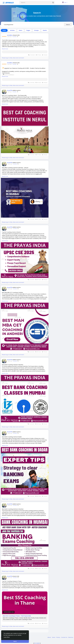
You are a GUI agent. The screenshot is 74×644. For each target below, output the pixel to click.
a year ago (9, 37)
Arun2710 (10, 90)
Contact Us (64, 637)
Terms (54, 637)
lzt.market (37, 643)
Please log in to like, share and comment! (13, 58)
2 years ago (10, 164)
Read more (5, 49)
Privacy (58, 637)
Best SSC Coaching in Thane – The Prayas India (17, 616)
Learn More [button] (7, 637)
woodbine (10, 35)
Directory (71, 637)
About (49, 637)
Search (68, 25)
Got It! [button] (15, 641)
